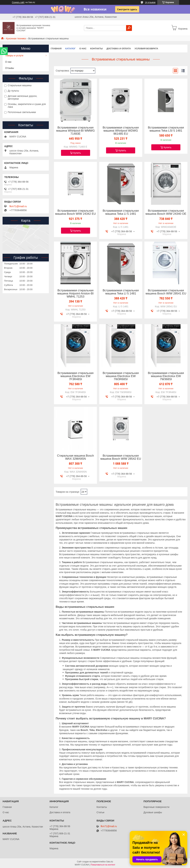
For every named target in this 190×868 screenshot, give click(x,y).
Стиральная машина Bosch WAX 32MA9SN (75, 457)
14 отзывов (150, 2)
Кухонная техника (16, 38)
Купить (77, 153)
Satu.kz (110, 862)
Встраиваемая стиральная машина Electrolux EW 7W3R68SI (121, 376)
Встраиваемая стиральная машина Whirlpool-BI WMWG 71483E (75, 131)
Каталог (70, 49)
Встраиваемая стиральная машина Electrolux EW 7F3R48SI (75, 376)
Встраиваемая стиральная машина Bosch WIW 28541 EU (166, 292)
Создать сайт (18, 2)
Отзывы (10, 68)
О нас (83, 49)
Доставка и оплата (119, 49)
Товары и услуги (14, 55)
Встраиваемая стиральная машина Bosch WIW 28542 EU (121, 457)
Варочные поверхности (157, 807)
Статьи (100, 812)
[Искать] (129, 28)
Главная (56, 49)
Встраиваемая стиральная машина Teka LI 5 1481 (121, 212)
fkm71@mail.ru (18, 206)
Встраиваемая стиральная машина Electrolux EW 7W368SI (166, 376)
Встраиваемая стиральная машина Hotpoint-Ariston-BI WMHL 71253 (75, 294)
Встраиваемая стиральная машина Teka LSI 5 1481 (166, 129)
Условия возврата (146, 49)
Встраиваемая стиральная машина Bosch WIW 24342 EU (75, 212)
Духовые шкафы (153, 812)
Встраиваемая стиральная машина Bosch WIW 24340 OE (166, 212)
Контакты (97, 49)
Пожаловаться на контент (103, 865)
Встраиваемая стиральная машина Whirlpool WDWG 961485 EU (121, 131)
